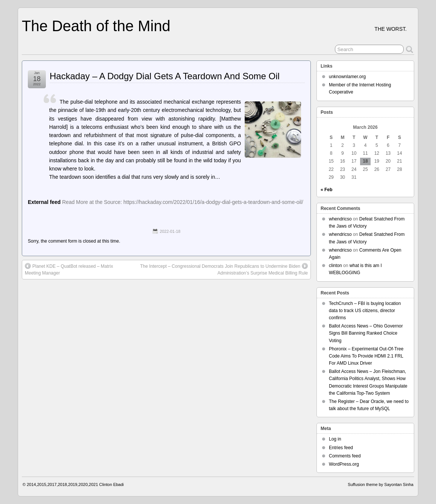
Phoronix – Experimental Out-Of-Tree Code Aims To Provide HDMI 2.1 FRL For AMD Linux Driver (366, 356)
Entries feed (341, 448)
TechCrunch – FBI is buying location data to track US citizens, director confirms (365, 311)
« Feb (326, 190)
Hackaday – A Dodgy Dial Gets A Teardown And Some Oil (165, 76)
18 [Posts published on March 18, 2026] (365, 161)
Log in (335, 439)
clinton (335, 266)
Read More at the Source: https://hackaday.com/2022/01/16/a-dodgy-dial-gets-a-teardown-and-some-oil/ (182, 202)
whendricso (340, 219)
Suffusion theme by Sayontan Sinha (381, 484)
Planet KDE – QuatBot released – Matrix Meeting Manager (69, 269)
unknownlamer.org (347, 77)
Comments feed (345, 456)
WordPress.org (344, 464)
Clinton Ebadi (111, 484)
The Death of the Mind (96, 26)
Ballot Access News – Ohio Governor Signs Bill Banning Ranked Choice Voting (366, 333)
